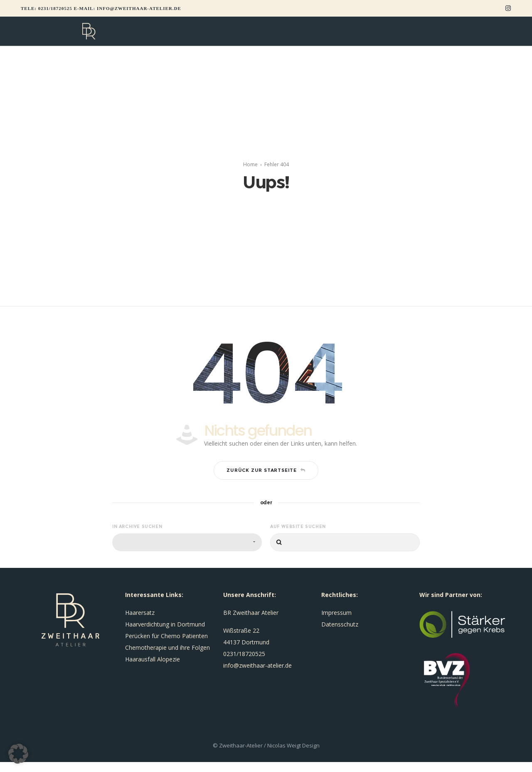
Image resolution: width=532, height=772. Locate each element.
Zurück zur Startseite (266, 480)
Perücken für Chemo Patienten (166, 646)
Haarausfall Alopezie (153, 669)
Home (250, 169)
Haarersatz (140, 623)
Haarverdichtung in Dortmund (165, 634)
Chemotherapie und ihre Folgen (167, 657)
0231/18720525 (55, 8)
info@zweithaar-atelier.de (139, 8)
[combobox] (187, 552)
